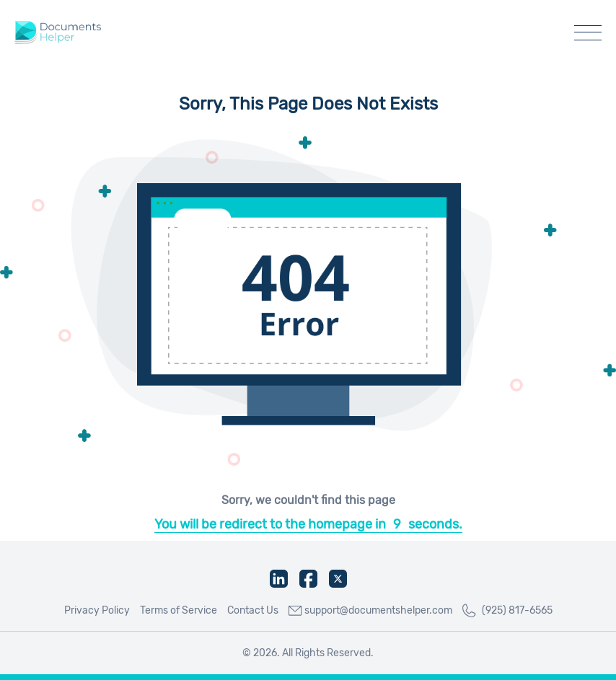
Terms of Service (179, 610)
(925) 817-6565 (507, 611)
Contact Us (253, 610)
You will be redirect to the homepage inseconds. (308, 524)
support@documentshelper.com (370, 610)
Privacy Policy (97, 610)
